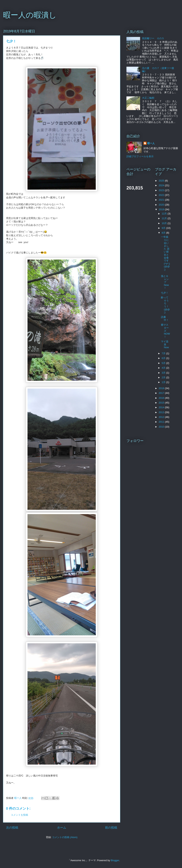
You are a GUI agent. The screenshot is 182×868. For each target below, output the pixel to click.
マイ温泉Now (165, 344)
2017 (162, 393)
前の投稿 (111, 828)
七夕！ (165, 293)
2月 (164, 377)
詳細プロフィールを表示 (140, 156)
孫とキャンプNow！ (165, 282)
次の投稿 (12, 828)
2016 (162, 398)
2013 (162, 412)
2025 (162, 181)
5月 (164, 363)
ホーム (62, 828)
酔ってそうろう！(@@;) (165, 305)
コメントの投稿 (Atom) (65, 837)
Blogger (115, 860)
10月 (165, 223)
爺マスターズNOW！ (165, 331)
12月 (165, 214)
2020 (162, 205)
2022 (162, 195)
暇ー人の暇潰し (30, 15)
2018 (162, 388)
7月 (164, 353)
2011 (162, 422)
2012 (162, 417)
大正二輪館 (148, 98)
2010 (162, 427)
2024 (162, 185)
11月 (165, 218)
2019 (162, 209)
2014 (162, 407)
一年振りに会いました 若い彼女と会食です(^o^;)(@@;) (165, 253)
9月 (164, 228)
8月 (164, 233)
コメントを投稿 (19, 815)
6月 (164, 358)
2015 (162, 403)
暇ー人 (151, 143)
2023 (162, 190)
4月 (164, 368)
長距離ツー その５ (153, 38)
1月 (164, 382)
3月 (164, 373)
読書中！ (165, 319)
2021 (162, 200)
